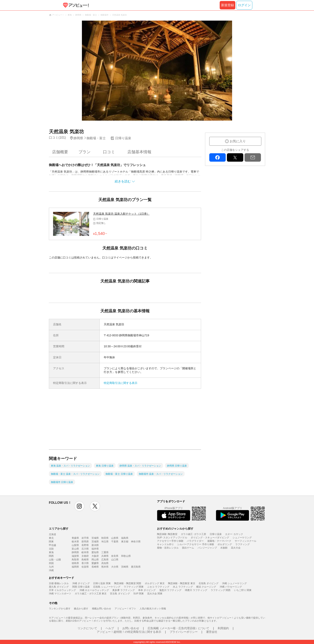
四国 (51, 563)
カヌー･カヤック (234, 534)
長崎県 (95, 567)
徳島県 (75, 563)
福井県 (95, 549)
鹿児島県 (136, 567)
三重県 (105, 552)
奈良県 (115, 556)
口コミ (109, 152)
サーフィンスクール (246, 541)
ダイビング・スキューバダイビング (210, 538)
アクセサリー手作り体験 (170, 541)
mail (253, 157)
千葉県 (115, 542)
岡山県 (95, 560)
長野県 (85, 545)
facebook (217, 157)
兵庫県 (105, 556)
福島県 (125, 538)
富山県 (75, 549)
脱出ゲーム (188, 548)
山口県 (115, 560)
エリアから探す (59, 529)
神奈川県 (136, 542)
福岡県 (75, 567)
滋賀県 (75, 556)
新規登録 (227, 5)
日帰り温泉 (216, 534)
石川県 (85, 549)
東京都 (125, 542)
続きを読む (123, 181)
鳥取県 (75, 560)
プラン (85, 152)
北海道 (52, 534)
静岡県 (75, 552)
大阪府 (95, 556)
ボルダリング (225, 544)
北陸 (51, 549)
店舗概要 (60, 152)
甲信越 (52, 545)
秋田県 (105, 538)
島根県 (85, 560)
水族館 (224, 548)
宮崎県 (125, 567)
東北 (51, 538)
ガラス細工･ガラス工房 (193, 534)
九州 (51, 567)
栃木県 (75, 542)
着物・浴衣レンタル (168, 548)
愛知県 (95, 552)
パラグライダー (195, 541)
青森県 (75, 538)
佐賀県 (85, 567)
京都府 (85, 556)
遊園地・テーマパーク (219, 541)
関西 (51, 556)
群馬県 (85, 542)
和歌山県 (126, 556)
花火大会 (236, 548)
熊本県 (105, 567)
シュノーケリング (242, 538)
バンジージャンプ (207, 548)
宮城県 (95, 538)
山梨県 (75, 545)
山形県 (115, 538)
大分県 (115, 567)
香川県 (85, 563)
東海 (51, 552)
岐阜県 (85, 552)
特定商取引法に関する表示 (121, 383)
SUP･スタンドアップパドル (172, 538)
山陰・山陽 (55, 560)
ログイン (244, 5)
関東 (51, 542)
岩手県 (85, 538)
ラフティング (243, 544)
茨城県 (95, 542)
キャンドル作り (165, 544)
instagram (79, 506)
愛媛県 (95, 563)
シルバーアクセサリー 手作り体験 (196, 544)
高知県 (105, 563)
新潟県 (95, 545)
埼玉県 (105, 542)
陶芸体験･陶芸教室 (167, 534)
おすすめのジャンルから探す (175, 529)
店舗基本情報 (139, 152)
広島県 (105, 560)
